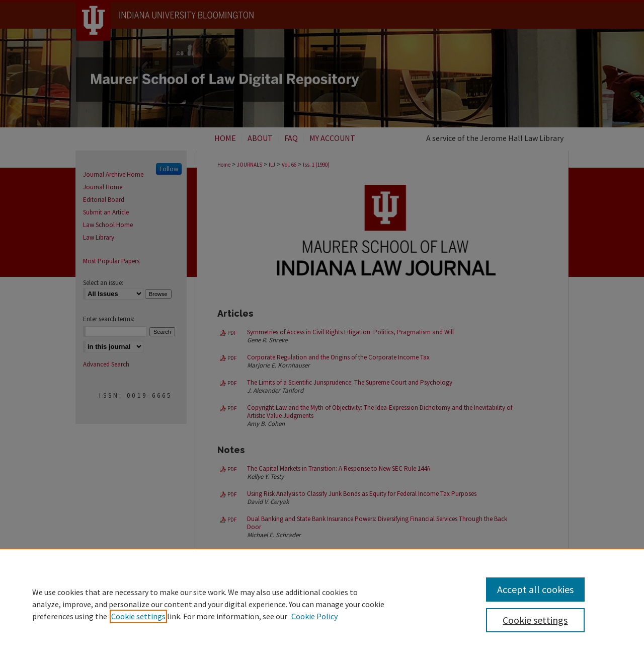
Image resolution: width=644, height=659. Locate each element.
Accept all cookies (535, 589)
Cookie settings (138, 616)
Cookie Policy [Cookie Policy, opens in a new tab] (314, 616)
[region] (322, 604)
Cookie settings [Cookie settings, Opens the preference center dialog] (535, 620)
